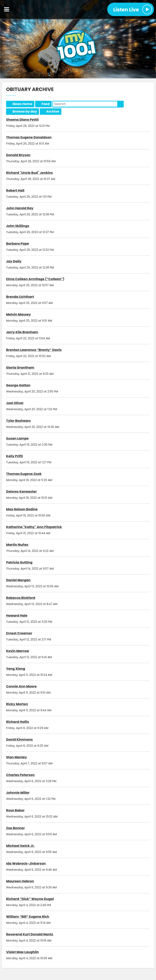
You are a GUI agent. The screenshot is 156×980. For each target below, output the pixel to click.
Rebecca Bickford (21, 598)
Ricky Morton (17, 704)
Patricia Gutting (19, 562)
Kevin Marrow (18, 651)
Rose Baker (15, 810)
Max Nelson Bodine (22, 509)
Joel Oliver (15, 403)
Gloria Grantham (20, 368)
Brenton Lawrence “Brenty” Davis (34, 350)
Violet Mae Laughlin (22, 952)
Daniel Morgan (18, 580)
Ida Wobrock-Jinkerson (26, 863)
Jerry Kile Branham (22, 332)
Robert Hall (15, 190)
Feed (46, 104)
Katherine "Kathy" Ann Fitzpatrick (34, 527)
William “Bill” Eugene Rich (28, 917)
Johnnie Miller (18, 793)
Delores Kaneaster (21, 492)
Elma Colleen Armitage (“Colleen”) (35, 279)
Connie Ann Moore (21, 686)
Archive (53, 111)
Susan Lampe (17, 438)
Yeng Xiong (16, 669)
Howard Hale (17, 616)
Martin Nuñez (17, 545)
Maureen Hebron (20, 881)
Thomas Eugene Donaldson (29, 137)
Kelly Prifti (14, 456)
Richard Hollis (18, 722)
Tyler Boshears (18, 421)
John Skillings (18, 226)
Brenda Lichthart (20, 297)
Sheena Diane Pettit (22, 120)
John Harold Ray (20, 208)
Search (120, 104)
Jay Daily (14, 261)
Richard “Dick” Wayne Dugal (30, 899)
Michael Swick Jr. (20, 846)
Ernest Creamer (19, 633)
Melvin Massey (18, 314)
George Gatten (18, 385)
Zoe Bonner (15, 828)
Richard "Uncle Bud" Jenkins (29, 173)
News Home (22, 104)
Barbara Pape (18, 244)
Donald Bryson (18, 155)
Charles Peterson (20, 775)
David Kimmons (19, 739)
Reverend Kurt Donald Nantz (30, 934)
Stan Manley (16, 757)
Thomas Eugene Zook (24, 474)
